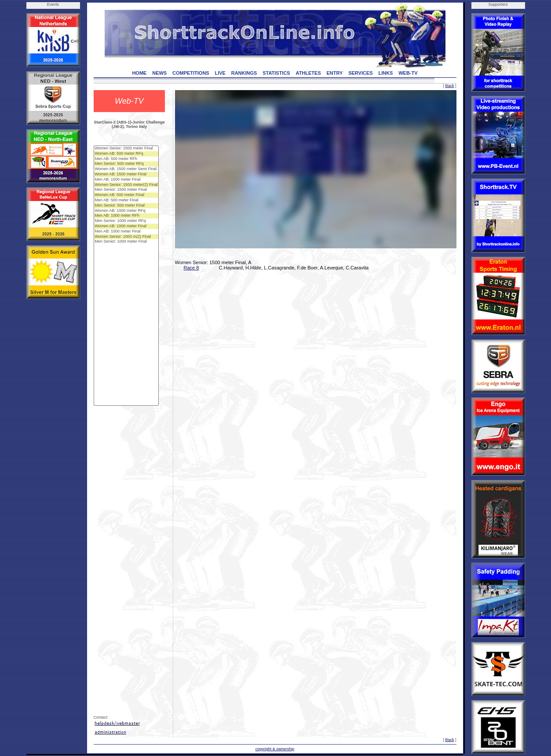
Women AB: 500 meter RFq (126, 154)
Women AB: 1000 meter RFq (126, 211)
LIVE (220, 73)
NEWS (159, 73)
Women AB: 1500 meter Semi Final (126, 169)
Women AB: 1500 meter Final (126, 174)
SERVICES (360, 73)
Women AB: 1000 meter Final (126, 226)
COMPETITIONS (191, 73)
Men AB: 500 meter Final (126, 200)
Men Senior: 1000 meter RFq (126, 221)
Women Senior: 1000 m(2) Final (126, 237)
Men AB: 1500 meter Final (126, 180)
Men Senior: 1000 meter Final (126, 242)
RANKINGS (244, 73)
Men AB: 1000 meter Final (126, 232)
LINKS (385, 73)
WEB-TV (408, 73)
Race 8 (192, 268)
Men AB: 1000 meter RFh (126, 216)
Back (449, 86)
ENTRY (335, 73)
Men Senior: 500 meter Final (126, 206)
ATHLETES (308, 73)
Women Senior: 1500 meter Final (126, 149)
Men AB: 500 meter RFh (126, 159)
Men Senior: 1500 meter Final (126, 190)
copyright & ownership (275, 749)
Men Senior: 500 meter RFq (126, 164)
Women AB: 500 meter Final (126, 195)
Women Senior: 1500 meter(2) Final (126, 185)
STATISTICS (276, 73)
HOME (139, 73)
